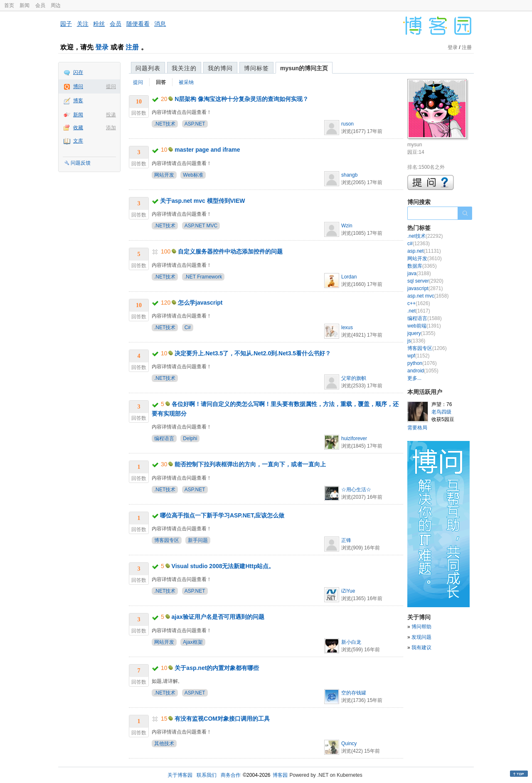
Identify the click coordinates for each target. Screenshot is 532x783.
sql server (425, 281)
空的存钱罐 (354, 693)
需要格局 (417, 428)
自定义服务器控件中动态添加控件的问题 (230, 251)
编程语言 (164, 438)
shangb (349, 175)
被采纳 (186, 82)
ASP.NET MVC (201, 226)
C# (188, 327)
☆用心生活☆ (356, 490)
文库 (78, 141)
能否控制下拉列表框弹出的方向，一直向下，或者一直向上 (250, 464)
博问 (78, 86)
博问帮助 (421, 627)
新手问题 (198, 540)
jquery (421, 333)
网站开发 (164, 175)
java (419, 273)
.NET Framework (203, 277)
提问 (111, 86)
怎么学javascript (200, 303)
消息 (160, 24)
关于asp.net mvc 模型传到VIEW (203, 201)
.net (419, 311)
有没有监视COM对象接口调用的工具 (222, 719)
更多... (414, 378)
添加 (111, 128)
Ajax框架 (193, 642)
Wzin (347, 226)
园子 (66, 24)
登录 (102, 47)
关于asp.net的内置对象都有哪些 (217, 668)
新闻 (25, 5)
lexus (347, 327)
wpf (418, 356)
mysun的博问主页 (304, 68)
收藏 (78, 128)
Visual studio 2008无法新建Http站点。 (223, 566)
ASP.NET (195, 124)
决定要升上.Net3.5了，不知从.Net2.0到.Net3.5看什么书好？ (253, 353)
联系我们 (207, 775)
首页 (9, 5)
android (423, 371)
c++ (419, 303)
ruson (347, 124)
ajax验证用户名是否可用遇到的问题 (218, 617)
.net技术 (425, 236)
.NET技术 (165, 124)
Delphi (190, 438)
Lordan (349, 277)
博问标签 (256, 68)
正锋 (346, 540)
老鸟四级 (441, 412)
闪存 (78, 72)
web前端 (424, 326)
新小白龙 (351, 642)
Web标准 (193, 175)
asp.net (424, 251)
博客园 (280, 775)
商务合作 (231, 775)
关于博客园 (180, 775)
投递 (111, 115)
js (416, 341)
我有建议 (421, 648)
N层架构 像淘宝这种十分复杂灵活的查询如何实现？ (241, 99)
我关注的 (184, 68)
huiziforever (354, 438)
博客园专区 (167, 540)
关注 (83, 24)
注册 (132, 47)
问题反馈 (81, 163)
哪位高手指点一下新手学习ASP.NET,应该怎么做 (222, 515)
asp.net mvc (428, 296)
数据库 (422, 266)
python (422, 363)
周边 (56, 5)
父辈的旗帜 (354, 378)
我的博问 (220, 68)
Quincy (349, 744)
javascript (425, 288)
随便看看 (138, 24)
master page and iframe (207, 150)
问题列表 (148, 68)
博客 (78, 101)
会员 (40, 5)
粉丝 (99, 24)
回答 (161, 82)
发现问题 (421, 637)
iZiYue (348, 591)
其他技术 (164, 744)
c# (419, 244)
